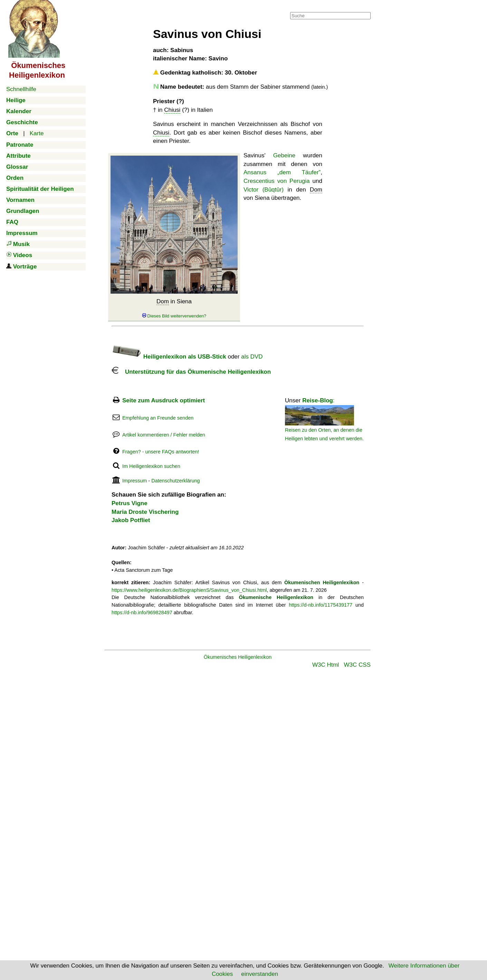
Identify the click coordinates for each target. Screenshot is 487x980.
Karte (37, 133)
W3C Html (326, 665)
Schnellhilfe (21, 89)
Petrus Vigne (130, 503)
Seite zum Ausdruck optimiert (164, 400)
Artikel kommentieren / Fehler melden (164, 435)
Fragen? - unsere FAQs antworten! (161, 452)
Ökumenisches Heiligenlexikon (238, 657)
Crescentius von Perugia (277, 181)
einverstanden (260, 974)
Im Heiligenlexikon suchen (151, 466)
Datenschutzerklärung (175, 481)
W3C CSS (357, 665)
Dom (163, 301)
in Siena (174, 308)
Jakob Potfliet (131, 520)
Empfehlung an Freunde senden (158, 418)
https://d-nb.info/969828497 (142, 612)
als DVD (252, 357)
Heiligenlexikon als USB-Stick (169, 357)
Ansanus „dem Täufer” (282, 172)
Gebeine (284, 155)
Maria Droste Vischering (145, 512)
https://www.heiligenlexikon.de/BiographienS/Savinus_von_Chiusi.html (189, 590)
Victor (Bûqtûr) (264, 190)
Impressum (135, 481)
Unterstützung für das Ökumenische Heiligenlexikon (191, 372)
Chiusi (172, 110)
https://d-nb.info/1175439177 (321, 605)
